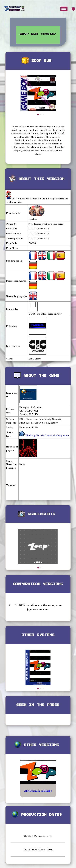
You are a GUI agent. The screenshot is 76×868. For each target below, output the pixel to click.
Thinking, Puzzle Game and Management (47, 435)
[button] (38, 114)
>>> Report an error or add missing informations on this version (37, 200)
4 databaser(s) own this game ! (48, 224)
